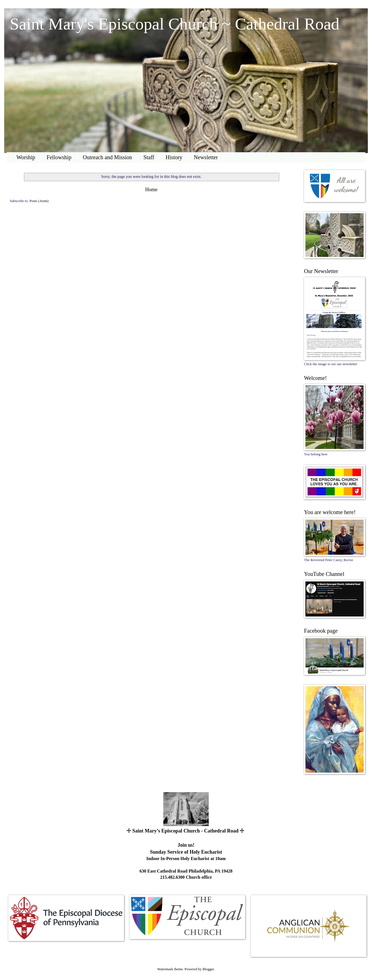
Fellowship (59, 157)
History (174, 157)
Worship (26, 157)
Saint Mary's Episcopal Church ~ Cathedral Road (175, 24)
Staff (149, 157)
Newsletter (206, 157)
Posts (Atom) (39, 201)
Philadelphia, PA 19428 (211, 871)
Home (151, 190)
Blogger (208, 969)
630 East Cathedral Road (164, 871)
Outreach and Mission (107, 157)
